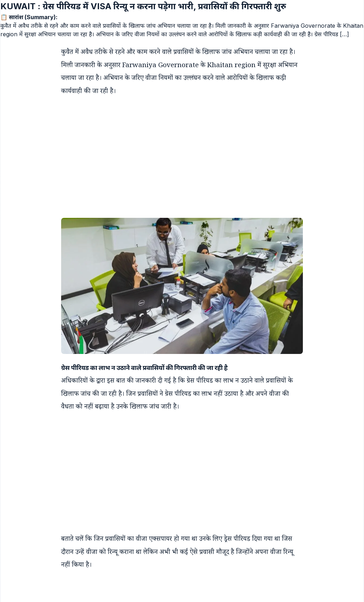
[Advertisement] (175, 151)
